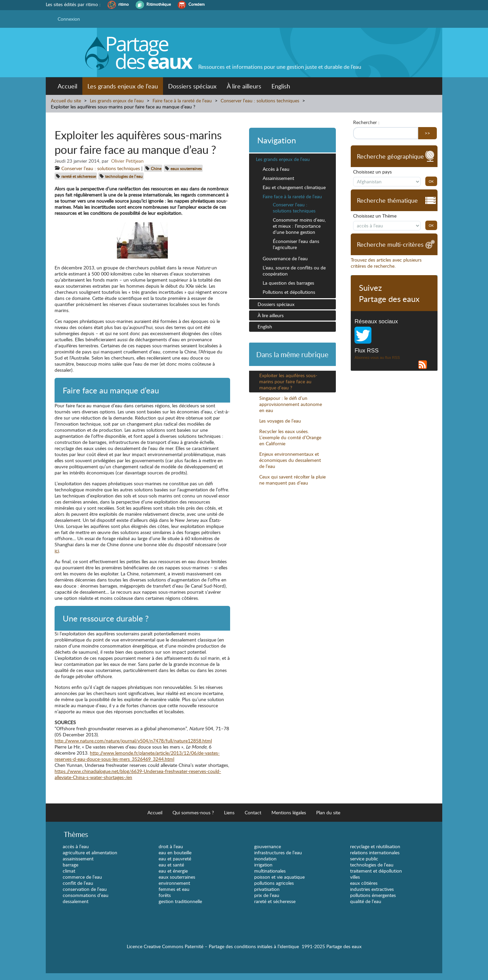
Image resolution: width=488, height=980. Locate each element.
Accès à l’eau (276, 169)
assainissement (78, 859)
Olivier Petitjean (127, 161)
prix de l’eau (267, 895)
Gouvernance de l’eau (285, 258)
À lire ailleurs (244, 86)
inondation (265, 859)
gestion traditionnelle (180, 901)
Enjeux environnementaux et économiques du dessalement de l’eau (290, 460)
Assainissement (278, 178)
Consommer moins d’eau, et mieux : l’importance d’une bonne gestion (299, 226)
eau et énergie (173, 871)
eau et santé (171, 865)
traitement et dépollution (376, 871)
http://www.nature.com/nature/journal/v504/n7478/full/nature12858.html (133, 741)
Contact (253, 812)
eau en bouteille (175, 852)
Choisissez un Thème (375, 216)
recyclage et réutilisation (375, 846)
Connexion (69, 19)
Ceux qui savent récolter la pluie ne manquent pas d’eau (292, 480)
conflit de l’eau (78, 883)
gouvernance (268, 846)
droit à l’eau (171, 846)
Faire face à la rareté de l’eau (182, 100)
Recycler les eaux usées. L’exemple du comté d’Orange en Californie (290, 437)
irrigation (263, 865)
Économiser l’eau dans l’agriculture (296, 244)
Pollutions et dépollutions (289, 292)
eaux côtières (364, 883)
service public (364, 859)
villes (355, 877)
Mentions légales (289, 812)
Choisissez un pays (372, 172)
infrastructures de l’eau (278, 852)
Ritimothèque (159, 4)
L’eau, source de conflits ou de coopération (294, 271)
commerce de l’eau (82, 877)
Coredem (197, 4)
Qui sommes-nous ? (193, 812)
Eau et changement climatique (294, 187)
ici (57, 550)
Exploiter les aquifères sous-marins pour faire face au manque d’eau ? (288, 381)
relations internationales (375, 852)
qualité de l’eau (366, 901)
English (281, 86)
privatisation (267, 889)
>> (427, 133)
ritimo (124, 4)
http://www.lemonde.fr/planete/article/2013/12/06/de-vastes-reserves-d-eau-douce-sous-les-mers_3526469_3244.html (137, 756)
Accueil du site (66, 100)
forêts (165, 895)
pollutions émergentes (373, 895)
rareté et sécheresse (79, 176)
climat (69, 871)
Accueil (67, 86)
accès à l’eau (76, 846)
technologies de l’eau (124, 176)
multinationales (270, 871)
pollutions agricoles (274, 883)
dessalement (76, 901)
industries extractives (372, 889)
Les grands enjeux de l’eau (123, 86)
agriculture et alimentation (90, 852)
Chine (156, 168)
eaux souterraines (186, 168)
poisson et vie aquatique (279, 877)
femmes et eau (174, 889)
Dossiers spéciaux (192, 86)
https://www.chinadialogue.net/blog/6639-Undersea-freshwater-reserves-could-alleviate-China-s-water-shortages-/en (138, 774)
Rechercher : (366, 122)
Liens (229, 812)
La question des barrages (288, 283)
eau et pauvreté (175, 859)
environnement (174, 883)
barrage (70, 865)
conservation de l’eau (85, 889)
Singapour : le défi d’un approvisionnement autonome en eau (291, 404)
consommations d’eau (86, 895)
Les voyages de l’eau (280, 421)
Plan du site (328, 812)
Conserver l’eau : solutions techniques (260, 100)
